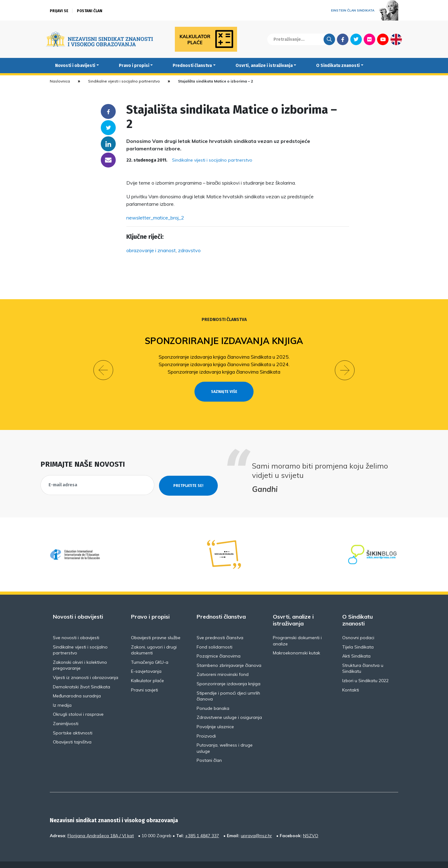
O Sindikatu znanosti (338, 66)
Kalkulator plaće (147, 669)
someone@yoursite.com (108, 160)
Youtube (383, 39)
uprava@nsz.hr (256, 824)
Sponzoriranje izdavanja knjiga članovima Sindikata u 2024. (224, 364)
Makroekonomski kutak (296, 642)
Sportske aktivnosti (73, 721)
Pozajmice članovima (219, 645)
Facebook (343, 39)
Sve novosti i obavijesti (76, 626)
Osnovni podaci (358, 626)
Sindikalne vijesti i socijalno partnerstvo (124, 81)
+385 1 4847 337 (202, 824)
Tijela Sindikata (358, 635)
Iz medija (62, 694)
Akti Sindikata (356, 645)
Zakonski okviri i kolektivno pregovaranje (80, 654)
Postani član (90, 11)
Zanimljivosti (66, 712)
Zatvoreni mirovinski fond (223, 663)
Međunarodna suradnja (77, 685)
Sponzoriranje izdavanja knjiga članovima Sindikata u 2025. (224, 357)
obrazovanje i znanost (151, 250)
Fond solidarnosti (215, 635)
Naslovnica (60, 81)
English (396, 39)
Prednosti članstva (192, 66)
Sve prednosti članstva (220, 626)
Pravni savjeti (145, 678)
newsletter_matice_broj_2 (155, 218)
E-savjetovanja (146, 660)
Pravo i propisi (134, 66)
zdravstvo (189, 250)
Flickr (370, 39)
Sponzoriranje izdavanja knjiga (224, 341)
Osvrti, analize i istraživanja (264, 66)
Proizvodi (206, 724)
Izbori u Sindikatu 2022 (365, 669)
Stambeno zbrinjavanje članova (229, 654)
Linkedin (108, 144)
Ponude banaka (213, 697)
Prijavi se (59, 11)
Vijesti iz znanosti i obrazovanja (86, 666)
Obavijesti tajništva (72, 731)
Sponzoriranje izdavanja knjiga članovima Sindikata (224, 372)
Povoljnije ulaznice (215, 715)
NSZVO (311, 824)
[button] (103, 365)
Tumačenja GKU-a (150, 651)
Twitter (356, 39)
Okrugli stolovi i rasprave (78, 703)
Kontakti (351, 678)
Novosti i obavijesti (75, 66)
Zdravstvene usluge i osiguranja (229, 706)
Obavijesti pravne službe (156, 626)
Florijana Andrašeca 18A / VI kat (101, 824)
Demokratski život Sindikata (82, 675)
